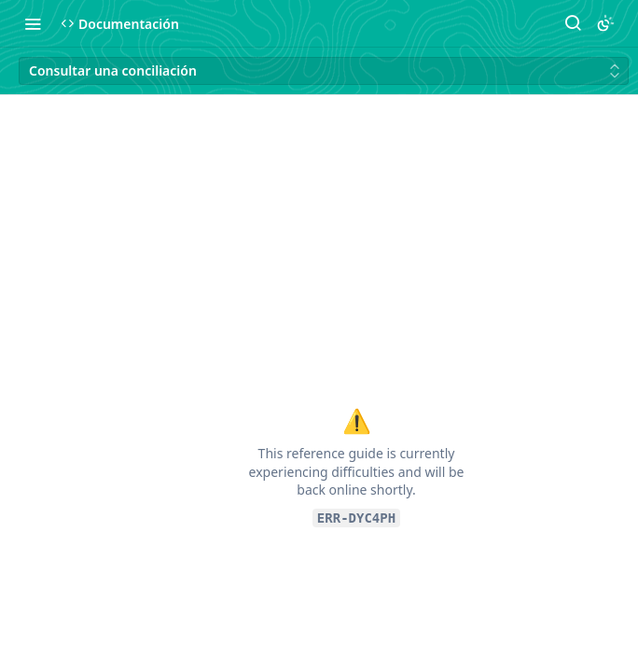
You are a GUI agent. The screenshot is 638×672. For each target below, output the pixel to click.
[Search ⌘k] (573, 23)
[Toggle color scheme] (605, 23)
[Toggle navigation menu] (33, 23)
